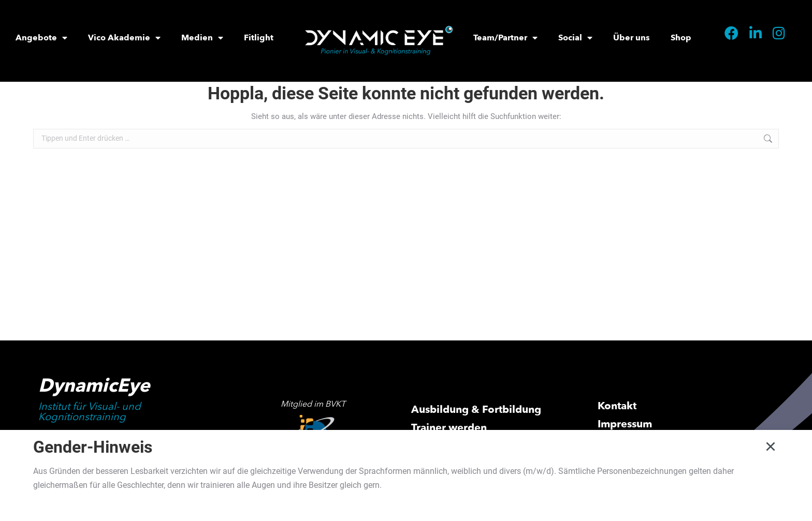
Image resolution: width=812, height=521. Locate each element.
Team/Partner (505, 38)
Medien (202, 38)
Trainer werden (449, 428)
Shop (681, 38)
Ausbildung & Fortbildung (476, 410)
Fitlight (259, 38)
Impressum (625, 424)
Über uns (632, 38)
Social (575, 38)
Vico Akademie (124, 38)
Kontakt (617, 406)
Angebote (41, 38)
